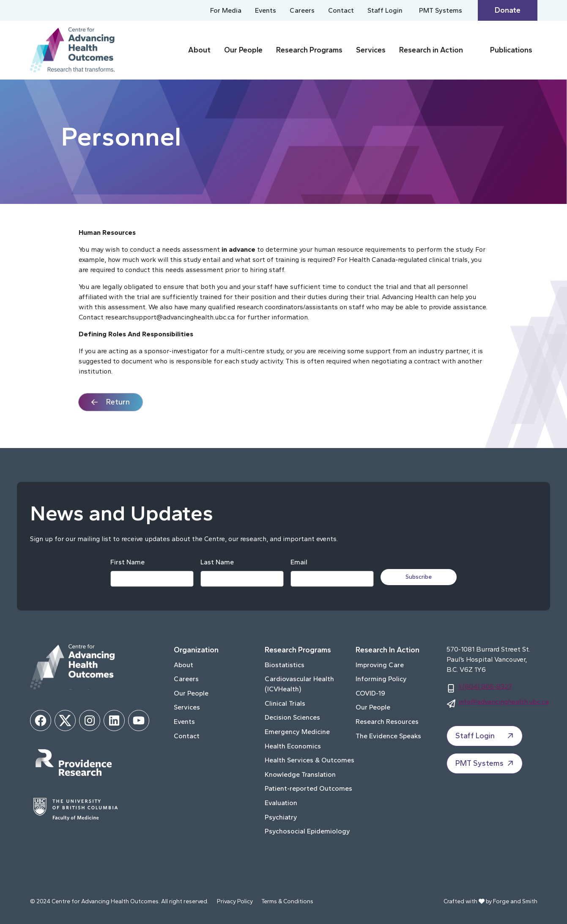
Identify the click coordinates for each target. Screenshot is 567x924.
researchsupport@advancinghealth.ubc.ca (170, 317)
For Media (226, 10)
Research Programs (309, 50)
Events (266, 10)
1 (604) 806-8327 (485, 686)
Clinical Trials (285, 703)
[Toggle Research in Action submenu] (475, 50)
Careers (302, 10)
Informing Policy (381, 679)
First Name (127, 562)
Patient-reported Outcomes (308, 788)
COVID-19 (370, 693)
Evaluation (281, 803)
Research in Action (431, 50)
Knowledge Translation (300, 774)
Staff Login (386, 10)
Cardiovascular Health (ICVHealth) (299, 684)
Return (118, 402)
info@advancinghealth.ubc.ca (504, 702)
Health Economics (293, 746)
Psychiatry (281, 817)
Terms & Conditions (287, 901)
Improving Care (380, 665)
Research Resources (387, 722)
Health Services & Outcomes (310, 760)
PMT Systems (441, 10)
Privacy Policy (235, 901)
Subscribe (419, 577)
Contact (341, 10)
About (199, 50)
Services (371, 50)
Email (298, 562)
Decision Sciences (292, 717)
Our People (243, 50)
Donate (508, 10)
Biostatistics (285, 665)
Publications (511, 50)
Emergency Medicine (297, 732)
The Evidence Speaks (388, 736)
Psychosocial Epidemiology (307, 831)
